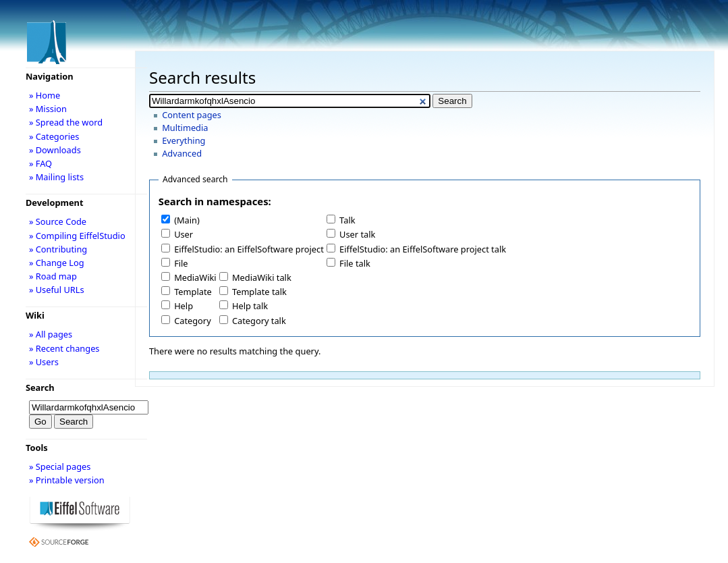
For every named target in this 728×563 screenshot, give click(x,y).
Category (193, 321)
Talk (347, 220)
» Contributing (58, 249)
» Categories (54, 136)
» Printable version (67, 480)
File (181, 263)
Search (40, 387)
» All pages (51, 334)
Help (184, 306)
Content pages (192, 115)
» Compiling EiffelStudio (77, 236)
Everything (184, 140)
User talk (357, 234)
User (184, 234)
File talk (355, 263)
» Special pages (60, 466)
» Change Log (57, 263)
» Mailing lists (56, 177)
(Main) (187, 220)
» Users (44, 362)
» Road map (53, 276)
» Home (45, 95)
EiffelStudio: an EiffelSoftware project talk (423, 249)
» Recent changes (64, 348)
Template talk (259, 292)
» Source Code (58, 221)
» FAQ (40, 163)
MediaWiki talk (262, 277)
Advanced (182, 153)
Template (193, 292)
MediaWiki (195, 277)
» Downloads (55, 150)
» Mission (48, 109)
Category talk (259, 321)
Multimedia (185, 128)
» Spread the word (66, 122)
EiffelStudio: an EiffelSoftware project (249, 249)
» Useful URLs (57, 290)
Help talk (250, 306)
